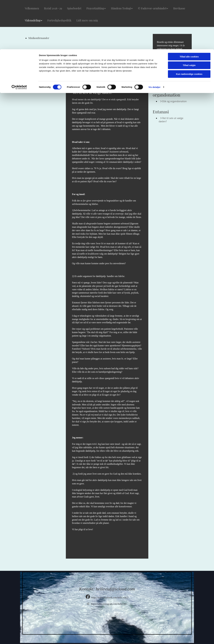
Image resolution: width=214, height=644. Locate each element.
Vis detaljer (154, 38)
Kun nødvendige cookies (189, 25)
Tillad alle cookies (189, 7)
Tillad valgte (189, 16)
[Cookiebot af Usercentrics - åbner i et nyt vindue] (19, 38)
